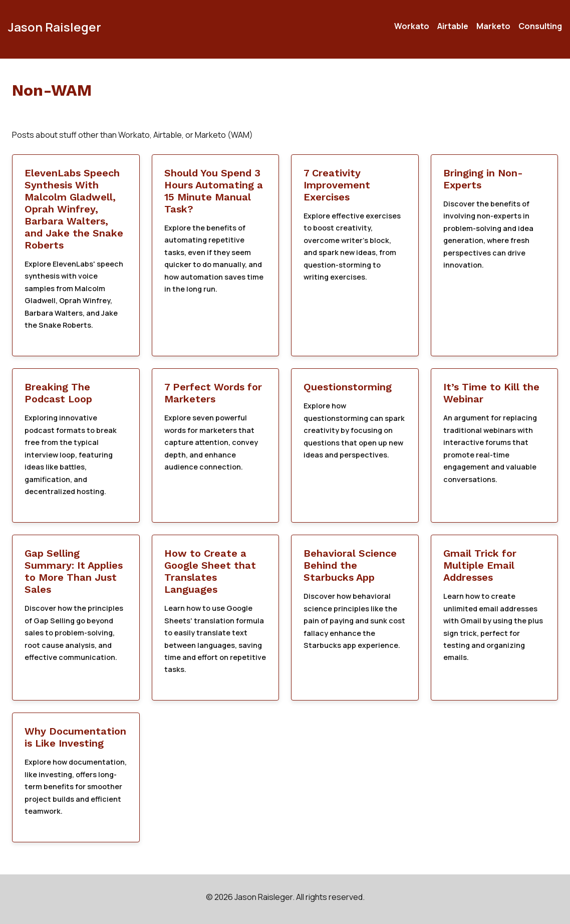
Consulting (540, 26)
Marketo (493, 26)
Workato (412, 26)
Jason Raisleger (55, 27)
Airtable (453, 26)
